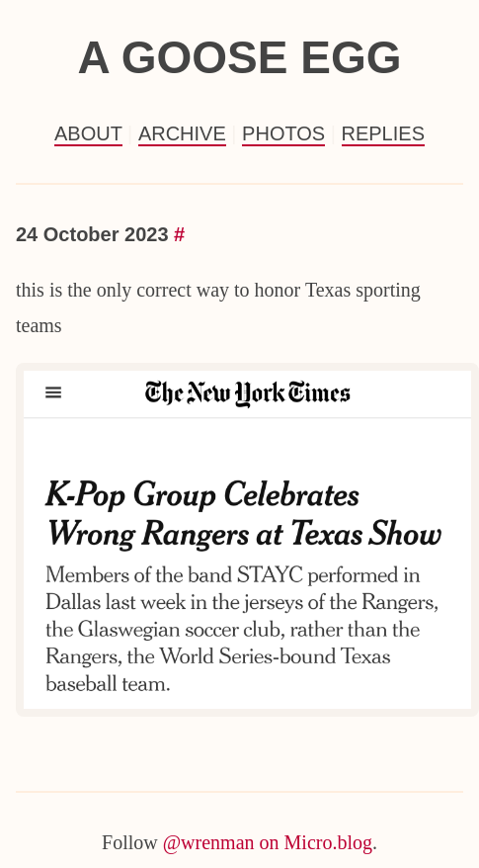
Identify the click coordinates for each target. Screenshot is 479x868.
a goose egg (239, 57)
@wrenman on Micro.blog (268, 842)
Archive (182, 133)
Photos (283, 133)
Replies (383, 133)
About (88, 133)
